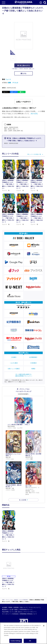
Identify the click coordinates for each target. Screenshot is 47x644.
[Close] (44, 626)
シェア (15, 92)
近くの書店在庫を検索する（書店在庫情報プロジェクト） (23, 375)
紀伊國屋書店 (33, 357)
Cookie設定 (15, 614)
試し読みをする (23, 66)
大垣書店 (14, 357)
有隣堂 (33, 369)
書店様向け (5, 610)
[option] (9, 526)
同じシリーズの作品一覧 (34, 154)
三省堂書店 (33, 363)
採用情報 (16, 607)
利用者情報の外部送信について (28, 614)
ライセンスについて (34, 607)
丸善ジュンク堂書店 (14, 369)
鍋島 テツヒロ (13, 83)
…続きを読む (34, 114)
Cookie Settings (16, 641)
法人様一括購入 (14, 610)
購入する (23, 73)
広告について (23, 607)
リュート (8, 79)
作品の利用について (8, 612)
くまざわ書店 (14, 363)
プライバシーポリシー (29, 612)
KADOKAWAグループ (26, 610)
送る (22, 92)
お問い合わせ (18, 612)
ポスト (7, 92)
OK (30, 641)
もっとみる (23, 500)
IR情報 (10, 607)
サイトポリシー (6, 614)
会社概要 (4, 607)
